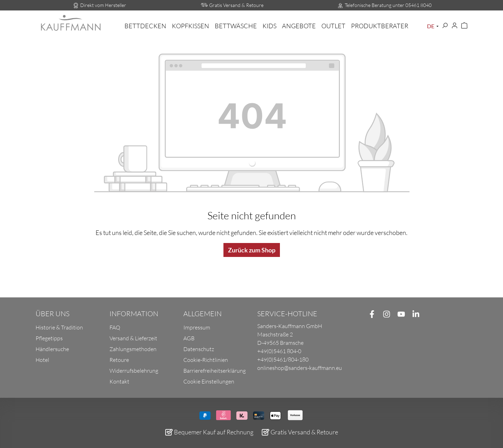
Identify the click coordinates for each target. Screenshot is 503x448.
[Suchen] (445, 26)
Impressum (197, 327)
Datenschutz (199, 349)
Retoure (119, 360)
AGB (189, 338)
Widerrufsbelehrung (134, 371)
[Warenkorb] (464, 26)
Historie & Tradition (59, 327)
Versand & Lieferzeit (133, 338)
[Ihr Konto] (455, 26)
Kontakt (119, 381)
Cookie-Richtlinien (206, 360)
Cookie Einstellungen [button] (209, 381)
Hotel (42, 360)
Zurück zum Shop (252, 250)
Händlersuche (52, 349)
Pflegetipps (49, 338)
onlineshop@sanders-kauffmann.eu (300, 368)
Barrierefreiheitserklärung (215, 371)
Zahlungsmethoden (133, 349)
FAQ (115, 327)
